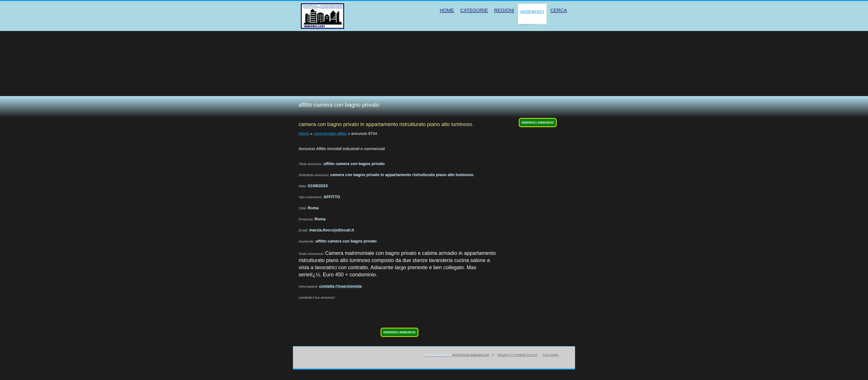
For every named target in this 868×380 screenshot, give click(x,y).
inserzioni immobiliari (456, 355)
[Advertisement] (434, 64)
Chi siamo (551, 355)
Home (304, 134)
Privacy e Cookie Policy (518, 355)
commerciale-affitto (330, 134)
